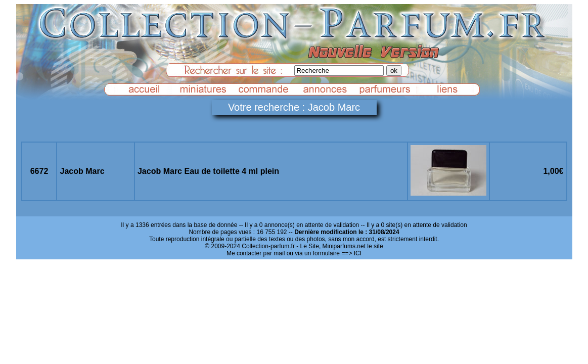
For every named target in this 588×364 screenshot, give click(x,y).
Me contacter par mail (256, 253)
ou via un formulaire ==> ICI (324, 253)
